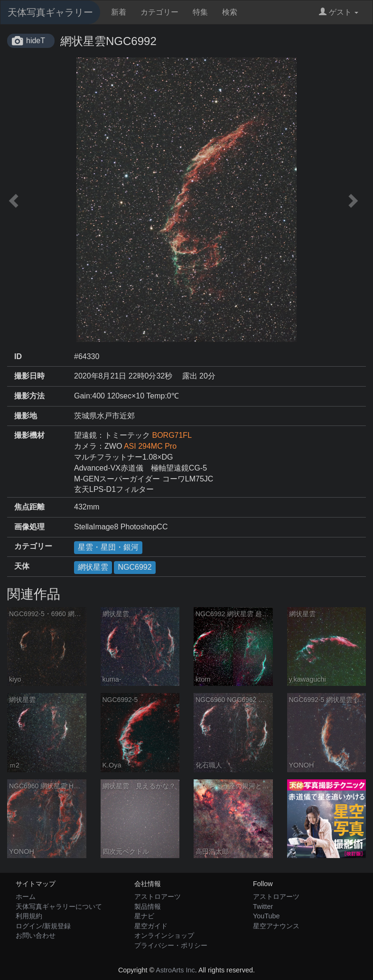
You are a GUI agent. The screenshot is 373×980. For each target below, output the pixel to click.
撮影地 (26, 416)
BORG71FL (172, 435)
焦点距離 (29, 507)
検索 (230, 12)
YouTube (266, 916)
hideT (36, 41)
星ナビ (144, 916)
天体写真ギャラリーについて (59, 906)
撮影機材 (29, 435)
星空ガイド (151, 926)
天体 (22, 566)
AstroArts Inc (175, 970)
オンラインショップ (164, 935)
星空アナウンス (276, 926)
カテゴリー (159, 12)
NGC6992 (135, 567)
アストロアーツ (158, 897)
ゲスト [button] (339, 12)
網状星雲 (93, 567)
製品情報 (148, 906)
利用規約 (29, 916)
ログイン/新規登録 (43, 926)
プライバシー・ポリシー (171, 945)
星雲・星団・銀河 (108, 547)
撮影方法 (29, 396)
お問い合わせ (36, 935)
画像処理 (29, 527)
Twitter (263, 906)
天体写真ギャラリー (50, 12)
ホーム (26, 897)
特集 (200, 12)
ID (18, 356)
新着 (119, 12)
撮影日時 (29, 376)
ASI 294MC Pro (150, 446)
